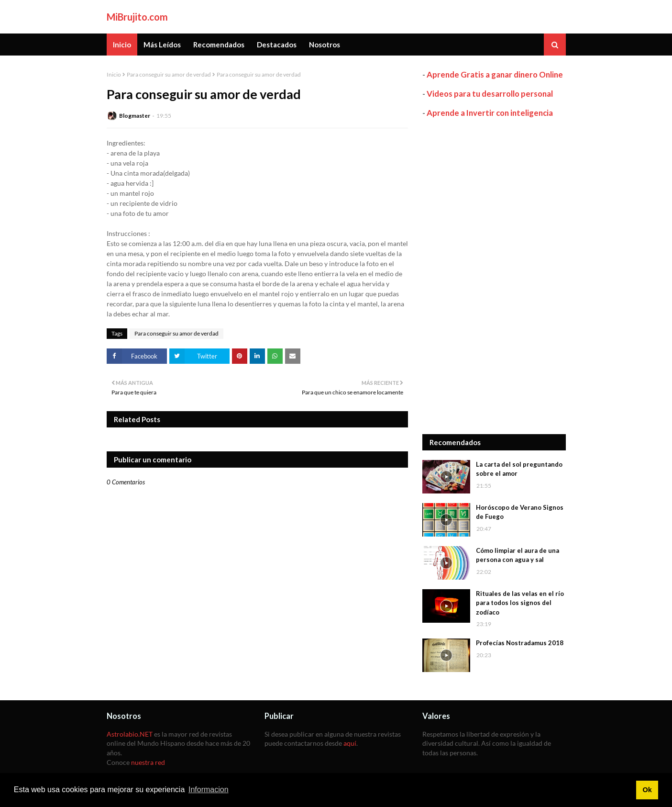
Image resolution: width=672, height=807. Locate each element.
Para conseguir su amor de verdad (169, 74)
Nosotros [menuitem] (325, 45)
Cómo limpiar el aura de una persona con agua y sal (518, 555)
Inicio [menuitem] (122, 45)
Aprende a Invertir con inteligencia (490, 113)
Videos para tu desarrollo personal (490, 94)
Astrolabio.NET (130, 734)
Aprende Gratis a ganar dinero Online (495, 74)
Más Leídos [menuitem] (162, 45)
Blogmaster (135, 116)
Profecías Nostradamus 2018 (520, 643)
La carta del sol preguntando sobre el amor (519, 469)
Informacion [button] (209, 790)
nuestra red (148, 762)
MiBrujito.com (137, 17)
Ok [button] (647, 790)
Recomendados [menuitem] (219, 45)
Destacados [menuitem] (277, 45)
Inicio (114, 74)
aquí (350, 743)
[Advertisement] (494, 276)
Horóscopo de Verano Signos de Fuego (520, 512)
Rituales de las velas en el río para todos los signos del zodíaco (520, 603)
